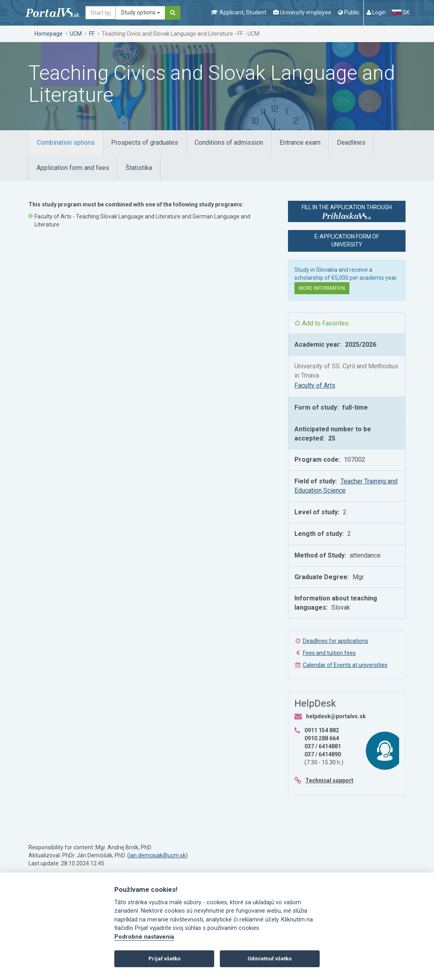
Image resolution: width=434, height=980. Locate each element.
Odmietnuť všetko (270, 959)
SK (401, 12)
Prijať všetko (164, 959)
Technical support (329, 780)
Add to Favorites (321, 323)
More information (322, 288)
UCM (76, 34)
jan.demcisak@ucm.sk (157, 855)
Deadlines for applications (336, 641)
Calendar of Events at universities (345, 665)
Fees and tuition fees (329, 653)
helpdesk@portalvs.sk (336, 716)
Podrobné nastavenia (144, 937)
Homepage (49, 34)
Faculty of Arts (315, 385)
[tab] (66, 143)
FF (92, 34)
